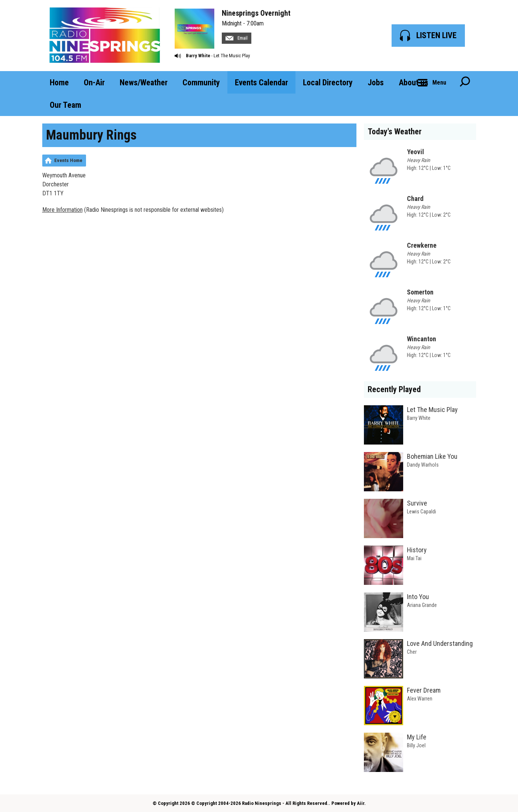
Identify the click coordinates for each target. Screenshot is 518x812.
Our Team (65, 105)
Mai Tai (414, 558)
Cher (412, 652)
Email (237, 38)
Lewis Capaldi (422, 512)
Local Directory (328, 83)
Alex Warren (420, 699)
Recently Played (394, 389)
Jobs (376, 83)
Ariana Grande (422, 605)
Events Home (68, 160)
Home (59, 83)
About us (413, 83)
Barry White (198, 56)
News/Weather (144, 83)
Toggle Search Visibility (465, 82)
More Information (62, 210)
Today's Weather (395, 132)
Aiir (361, 803)
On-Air (94, 83)
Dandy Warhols (423, 465)
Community (201, 83)
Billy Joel (416, 745)
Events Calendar (261, 83)
